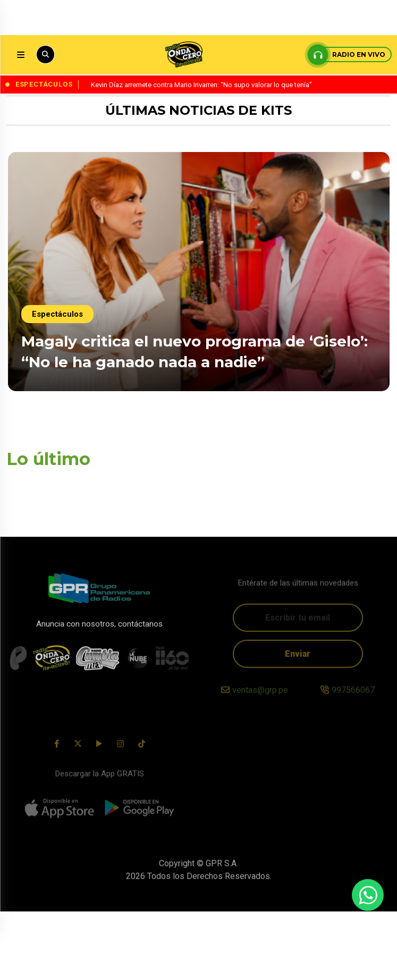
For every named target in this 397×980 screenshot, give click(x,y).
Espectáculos (57, 314)
